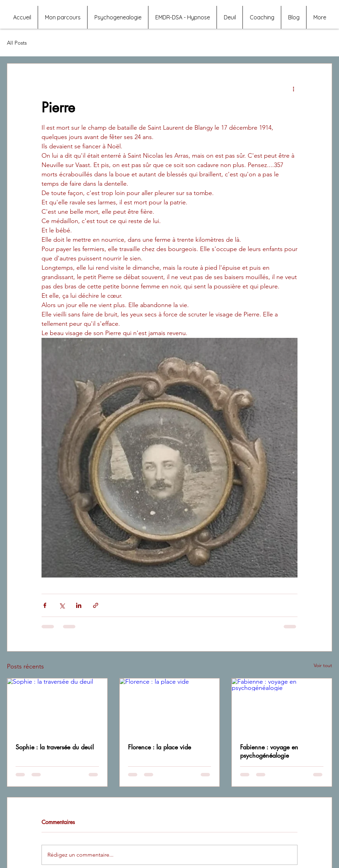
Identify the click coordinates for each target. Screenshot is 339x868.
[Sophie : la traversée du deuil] (57, 707)
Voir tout (323, 665)
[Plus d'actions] (293, 89)
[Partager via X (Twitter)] (62, 605)
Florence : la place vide (159, 747)
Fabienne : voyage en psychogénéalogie (269, 751)
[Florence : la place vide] (170, 707)
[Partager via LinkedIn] (79, 605)
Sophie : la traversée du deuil (55, 747)
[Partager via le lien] (96, 605)
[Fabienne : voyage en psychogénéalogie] (282, 707)
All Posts (17, 43)
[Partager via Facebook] (45, 605)
